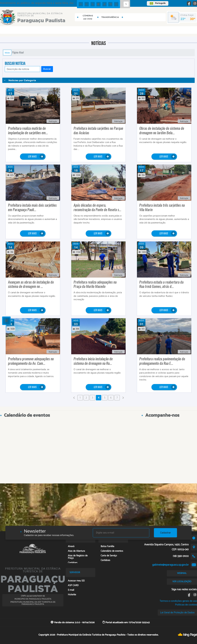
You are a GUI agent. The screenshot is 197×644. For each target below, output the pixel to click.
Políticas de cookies (186, 605)
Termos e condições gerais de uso (178, 601)
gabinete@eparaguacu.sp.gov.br (170, 565)
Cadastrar (165, 533)
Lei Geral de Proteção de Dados (177, 612)
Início (7, 53)
